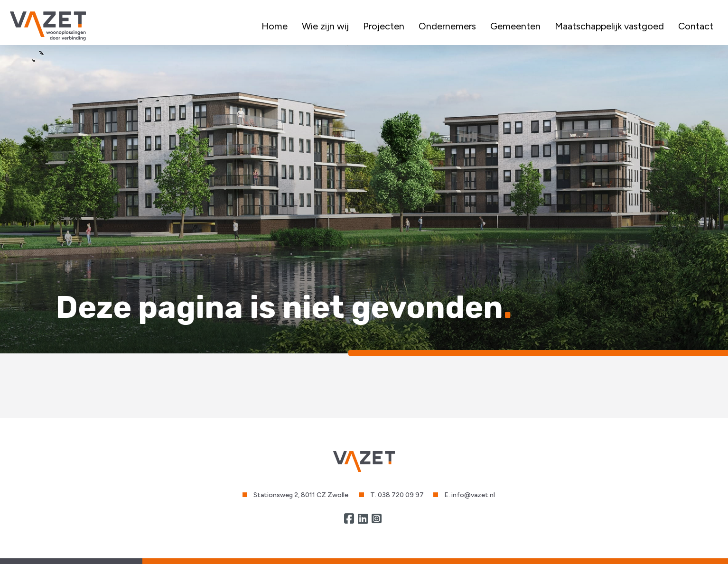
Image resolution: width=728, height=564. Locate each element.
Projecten (384, 26)
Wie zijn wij (325, 26)
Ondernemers (447, 26)
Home (275, 26)
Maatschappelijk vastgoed (609, 26)
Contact (696, 26)
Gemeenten (515, 26)
